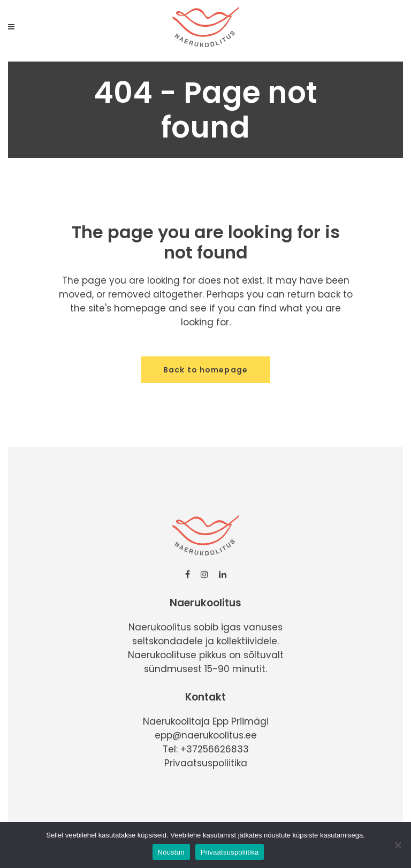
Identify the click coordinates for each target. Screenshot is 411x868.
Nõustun (171, 852)
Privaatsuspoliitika (206, 763)
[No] (398, 845)
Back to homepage (205, 370)
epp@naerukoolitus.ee (206, 735)
